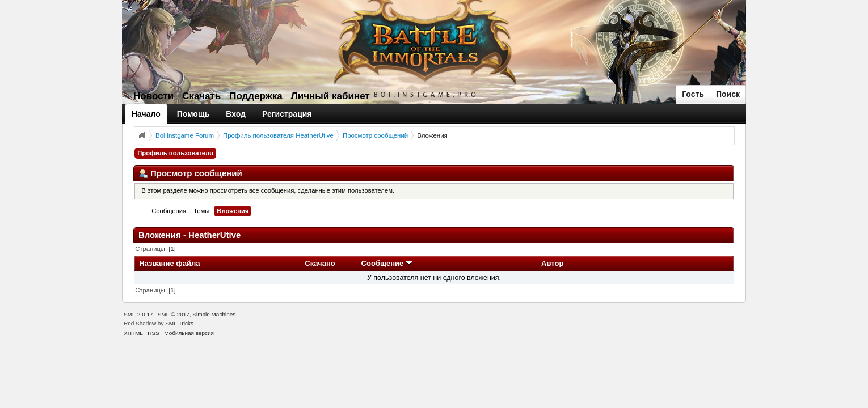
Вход (236, 114)
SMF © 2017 (174, 314)
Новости (153, 96)
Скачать (201, 96)
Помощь (193, 114)
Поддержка (256, 96)
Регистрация (287, 114)
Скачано (320, 263)
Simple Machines (214, 314)
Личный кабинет (330, 96)
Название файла (169, 263)
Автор (552, 263)
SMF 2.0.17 (138, 314)
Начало (146, 114)
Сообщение (387, 263)
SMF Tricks (179, 323)
